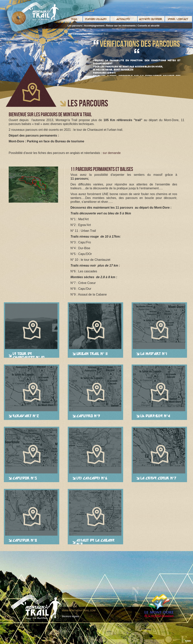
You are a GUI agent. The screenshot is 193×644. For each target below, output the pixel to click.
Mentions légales (70, 616)
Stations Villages (96, 19)
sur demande (112, 153)
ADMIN (188, 641)
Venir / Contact (178, 19)
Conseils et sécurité (149, 26)
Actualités (123, 19)
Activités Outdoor (151, 19)
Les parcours (75, 26)
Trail (74, 19)
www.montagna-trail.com (79, 611)
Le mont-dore (159, 606)
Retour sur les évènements (121, 26)
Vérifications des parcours (140, 44)
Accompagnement (94, 26)
